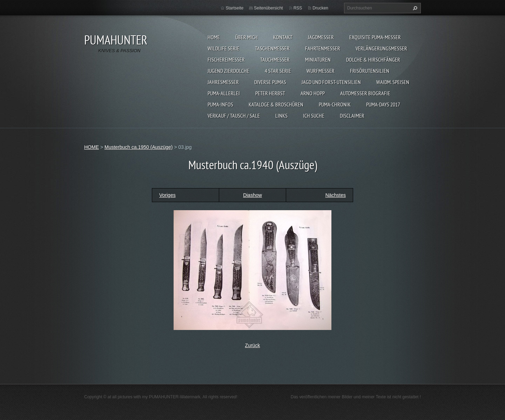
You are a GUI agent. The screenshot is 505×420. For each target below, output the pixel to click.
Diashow (252, 195)
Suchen (414, 8)
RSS (298, 8)
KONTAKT (283, 37)
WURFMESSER (321, 71)
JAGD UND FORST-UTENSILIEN (331, 82)
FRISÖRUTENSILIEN (370, 71)
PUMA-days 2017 (383, 104)
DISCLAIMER (352, 116)
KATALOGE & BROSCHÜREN (276, 104)
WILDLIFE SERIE (224, 48)
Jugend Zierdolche (228, 71)
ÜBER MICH (247, 37)
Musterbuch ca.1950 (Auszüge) (139, 147)
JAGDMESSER (321, 37)
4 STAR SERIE (278, 71)
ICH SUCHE (314, 116)
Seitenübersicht (268, 8)
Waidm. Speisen (393, 82)
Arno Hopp (313, 93)
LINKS (281, 116)
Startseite (234, 8)
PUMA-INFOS (220, 104)
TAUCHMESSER (275, 60)
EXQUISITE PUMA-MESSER (375, 37)
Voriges (167, 195)
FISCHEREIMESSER (226, 60)
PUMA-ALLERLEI (224, 93)
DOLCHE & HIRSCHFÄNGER (373, 60)
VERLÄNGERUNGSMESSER (381, 48)
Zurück (253, 345)
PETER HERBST (270, 93)
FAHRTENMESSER (323, 48)
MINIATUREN (318, 60)
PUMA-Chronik (335, 104)
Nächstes (336, 195)
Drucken (320, 8)
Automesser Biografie (365, 93)
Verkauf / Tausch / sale (234, 116)
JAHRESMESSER (223, 82)
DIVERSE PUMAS (270, 82)
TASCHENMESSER (272, 48)
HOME (214, 37)
